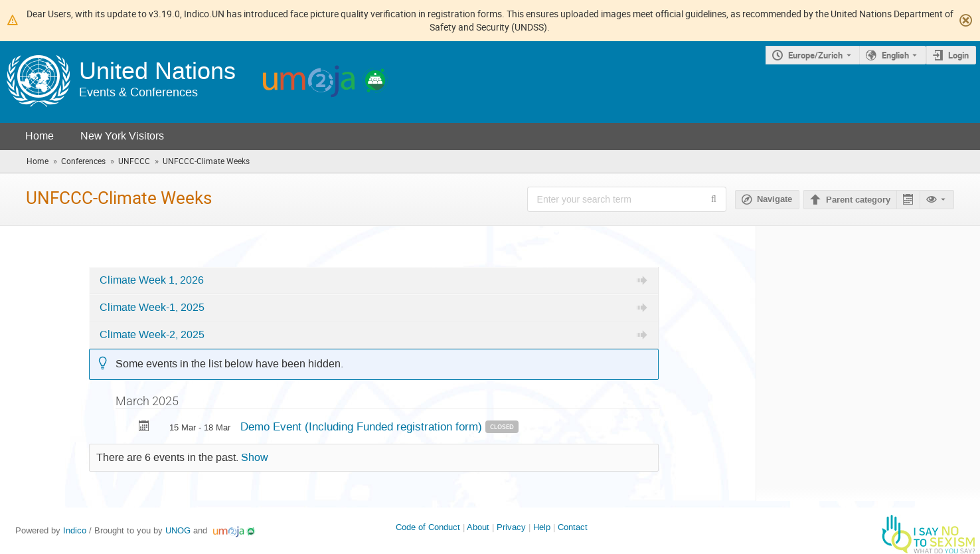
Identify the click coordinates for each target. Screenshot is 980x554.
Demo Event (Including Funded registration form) (363, 426)
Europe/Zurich (815, 55)
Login (958, 55)
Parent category (858, 200)
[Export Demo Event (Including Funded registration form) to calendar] (144, 427)
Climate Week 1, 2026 (152, 280)
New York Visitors (122, 136)
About (478, 527)
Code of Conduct (428, 527)
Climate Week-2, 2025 (152, 335)
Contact (573, 527)
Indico (75, 530)
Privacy (511, 527)
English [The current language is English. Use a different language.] (895, 55)
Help (542, 527)
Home (40, 136)
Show (255, 458)
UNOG (178, 530)
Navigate (775, 199)
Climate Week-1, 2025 (152, 308)
